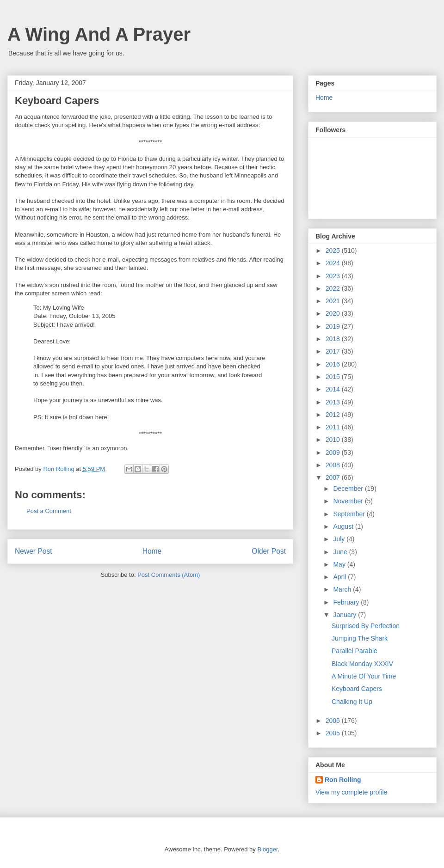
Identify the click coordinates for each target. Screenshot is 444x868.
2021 (334, 301)
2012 (334, 415)
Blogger (267, 849)
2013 (334, 402)
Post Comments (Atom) (169, 575)
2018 (334, 339)
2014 (334, 389)
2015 (334, 377)
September (350, 514)
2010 (334, 440)
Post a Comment (49, 511)
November (349, 501)
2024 (334, 263)
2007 (334, 477)
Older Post (269, 551)
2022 (334, 288)
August (344, 526)
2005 (334, 733)
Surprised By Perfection (366, 626)
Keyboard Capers (357, 689)
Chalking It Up (352, 702)
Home (152, 551)
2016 (334, 364)
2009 (334, 452)
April (340, 577)
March (343, 589)
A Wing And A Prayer (99, 34)
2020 (334, 313)
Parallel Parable (355, 651)
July (340, 539)
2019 (334, 326)
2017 (334, 351)
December (349, 489)
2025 (334, 251)
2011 (334, 427)
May (340, 564)
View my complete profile (351, 792)
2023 (334, 276)
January (345, 615)
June (341, 552)
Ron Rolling (343, 780)
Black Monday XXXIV (362, 664)
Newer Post (34, 551)
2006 (334, 721)
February (347, 602)
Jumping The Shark (360, 638)
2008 (334, 465)
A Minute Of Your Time (364, 676)
